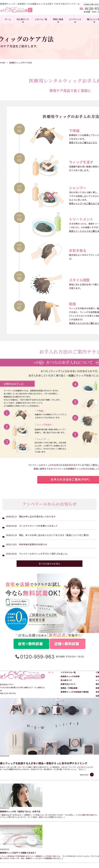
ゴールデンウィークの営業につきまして (38, 612)
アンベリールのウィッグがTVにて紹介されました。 (44, 640)
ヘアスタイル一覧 (68, 757)
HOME (3, 63)
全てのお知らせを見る (50, 650)
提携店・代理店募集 (69, 773)
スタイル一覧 (41, 19)
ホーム (8, 19)
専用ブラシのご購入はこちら (83, 142)
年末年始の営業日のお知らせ (33, 631)
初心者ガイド (23, 19)
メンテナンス (75, 19)
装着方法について (68, 769)
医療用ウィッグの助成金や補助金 (75, 777)
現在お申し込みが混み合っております (37, 603)
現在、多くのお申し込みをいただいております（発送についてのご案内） (55, 622)
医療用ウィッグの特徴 (70, 761)
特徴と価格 (58, 19)
